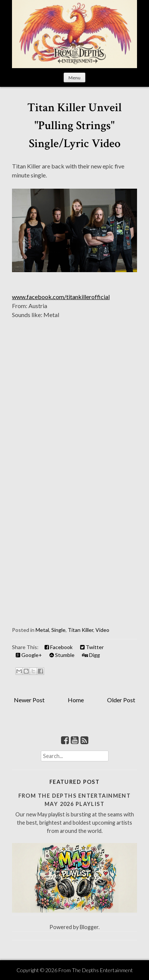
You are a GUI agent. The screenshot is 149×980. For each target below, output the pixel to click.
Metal (42, 630)
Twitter (92, 647)
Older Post (121, 700)
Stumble (62, 655)
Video (102, 630)
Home (76, 700)
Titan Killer (80, 630)
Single (58, 630)
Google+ (29, 655)
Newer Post (29, 700)
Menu (74, 78)
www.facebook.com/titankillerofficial (61, 297)
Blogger (89, 927)
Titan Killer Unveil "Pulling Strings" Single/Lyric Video (74, 126)
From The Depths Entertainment (96, 970)
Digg (91, 655)
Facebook (59, 647)
